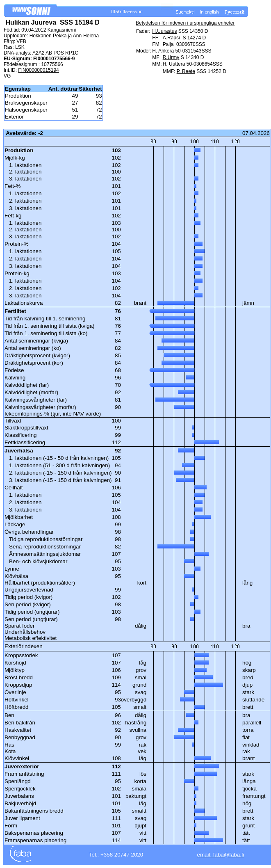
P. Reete (186, 71)
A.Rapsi (172, 38)
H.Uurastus (164, 31)
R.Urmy (171, 57)
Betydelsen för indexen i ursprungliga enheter (185, 23)
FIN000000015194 (38, 70)
